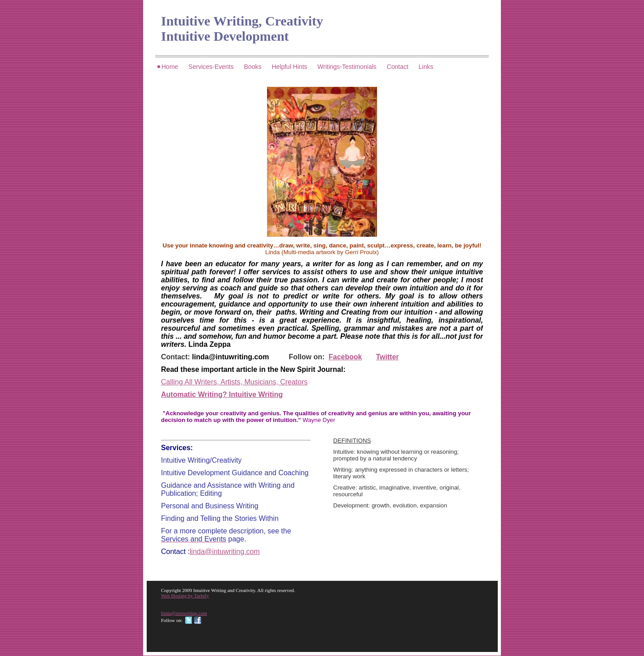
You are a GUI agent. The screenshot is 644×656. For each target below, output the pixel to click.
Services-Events (211, 67)
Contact (398, 67)
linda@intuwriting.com (230, 357)
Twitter (388, 357)
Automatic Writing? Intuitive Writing (222, 394)
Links (426, 67)
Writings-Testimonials (347, 67)
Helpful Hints (289, 67)
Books (253, 67)
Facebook (345, 357)
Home (170, 67)
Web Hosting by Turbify (185, 596)
